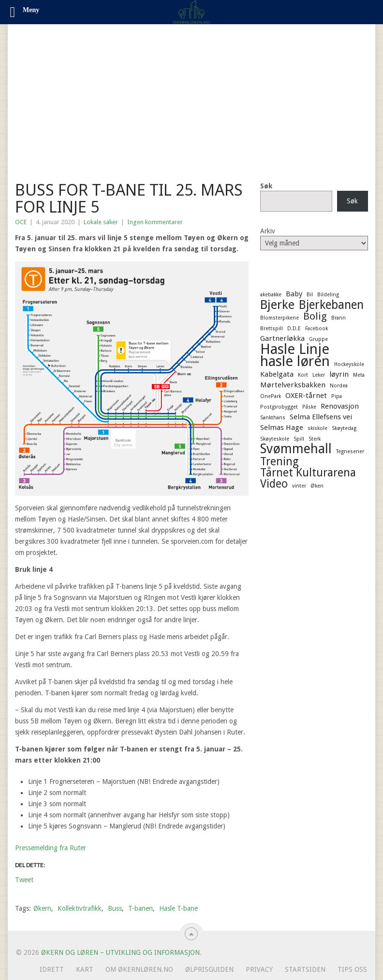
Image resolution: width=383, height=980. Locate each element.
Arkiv (268, 231)
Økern (42, 908)
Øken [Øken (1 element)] (317, 486)
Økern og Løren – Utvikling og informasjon (120, 952)
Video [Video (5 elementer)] (274, 484)
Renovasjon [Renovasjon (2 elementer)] (340, 406)
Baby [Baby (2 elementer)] (294, 294)
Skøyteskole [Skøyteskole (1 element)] (275, 439)
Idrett (52, 969)
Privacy (259, 969)
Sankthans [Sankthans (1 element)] (273, 418)
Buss (115, 908)
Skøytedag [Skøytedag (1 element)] (344, 428)
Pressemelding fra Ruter (51, 848)
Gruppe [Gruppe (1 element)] (318, 339)
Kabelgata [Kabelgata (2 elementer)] (277, 374)
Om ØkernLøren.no (139, 969)
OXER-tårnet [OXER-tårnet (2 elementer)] (306, 396)
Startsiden (305, 969)
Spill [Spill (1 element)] (299, 439)
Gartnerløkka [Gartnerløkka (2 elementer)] (282, 338)
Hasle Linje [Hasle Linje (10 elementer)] (295, 349)
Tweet (24, 880)
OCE (21, 222)
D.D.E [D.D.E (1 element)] (294, 329)
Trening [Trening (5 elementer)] (280, 461)
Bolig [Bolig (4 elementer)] (315, 316)
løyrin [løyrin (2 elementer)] (339, 374)
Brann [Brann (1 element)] (339, 318)
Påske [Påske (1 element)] (309, 407)
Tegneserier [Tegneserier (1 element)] (350, 452)
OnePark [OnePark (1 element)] (271, 396)
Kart (85, 969)
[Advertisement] (191, 97)
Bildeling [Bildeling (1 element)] (328, 295)
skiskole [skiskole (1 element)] (317, 428)
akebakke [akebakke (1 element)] (271, 295)
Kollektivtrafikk (80, 908)
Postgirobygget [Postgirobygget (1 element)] (279, 407)
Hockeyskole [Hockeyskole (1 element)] (349, 364)
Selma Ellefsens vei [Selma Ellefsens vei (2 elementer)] (321, 417)
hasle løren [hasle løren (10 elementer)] (295, 361)
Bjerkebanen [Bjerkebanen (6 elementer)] (331, 305)
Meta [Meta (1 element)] (359, 375)
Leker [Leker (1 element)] (319, 375)
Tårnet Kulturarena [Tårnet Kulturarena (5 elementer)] (308, 473)
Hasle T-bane (178, 908)
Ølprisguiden (209, 969)
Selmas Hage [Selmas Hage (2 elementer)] (282, 428)
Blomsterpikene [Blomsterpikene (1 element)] (280, 318)
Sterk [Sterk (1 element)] (315, 439)
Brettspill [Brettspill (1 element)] (272, 329)
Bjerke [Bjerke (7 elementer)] (277, 305)
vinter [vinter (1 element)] (299, 486)
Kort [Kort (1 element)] (303, 375)
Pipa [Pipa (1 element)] (337, 396)
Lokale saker (101, 222)
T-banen (140, 908)
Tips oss (352, 969)
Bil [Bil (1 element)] (310, 295)
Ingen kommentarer (155, 222)
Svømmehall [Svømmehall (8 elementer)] (296, 449)
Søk (266, 186)
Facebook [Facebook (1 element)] (317, 329)
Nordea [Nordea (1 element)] (339, 386)
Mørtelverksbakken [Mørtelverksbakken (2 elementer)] (293, 385)
